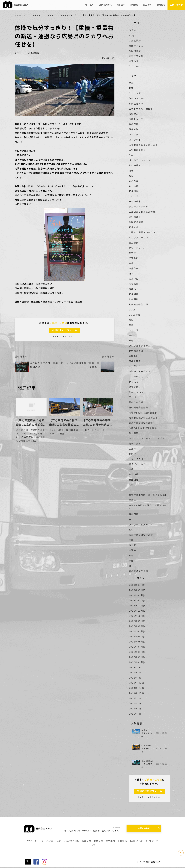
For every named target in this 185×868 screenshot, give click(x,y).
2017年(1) (135, 704)
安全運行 (134, 480)
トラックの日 (136, 459)
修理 (131, 341)
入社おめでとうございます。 (144, 145)
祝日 (131, 176)
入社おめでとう (137, 150)
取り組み (121, 5)
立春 (131, 556)
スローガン (135, 196)
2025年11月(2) (138, 611)
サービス (39, 843)
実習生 (132, 550)
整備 (131, 325)
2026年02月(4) (138, 595)
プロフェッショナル (140, 346)
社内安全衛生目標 (138, 305)
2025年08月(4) (138, 626)
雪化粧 (132, 545)
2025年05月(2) (138, 642)
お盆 (131, 263)
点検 (131, 469)
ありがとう (135, 366)
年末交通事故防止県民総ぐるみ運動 (148, 495)
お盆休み (134, 269)
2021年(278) (137, 683)
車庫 (131, 540)
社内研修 (134, 299)
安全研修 (134, 294)
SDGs (132, 310)
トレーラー (135, 330)
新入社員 (134, 181)
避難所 (132, 289)
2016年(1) (135, 709)
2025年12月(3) (138, 606)
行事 (131, 274)
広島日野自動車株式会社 (142, 212)
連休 (131, 171)
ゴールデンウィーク (140, 160)
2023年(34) (136, 673)
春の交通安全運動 (138, 571)
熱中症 (132, 253)
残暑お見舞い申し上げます (143, 418)
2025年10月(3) (138, 616)
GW (131, 155)
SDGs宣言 (135, 315)
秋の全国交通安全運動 (141, 535)
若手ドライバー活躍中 (141, 109)
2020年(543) (137, 688)
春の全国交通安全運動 (141, 423)
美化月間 (134, 433)
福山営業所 (135, 51)
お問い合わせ (136, 843)
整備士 (132, 320)
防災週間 (134, 284)
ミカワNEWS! (137, 66)
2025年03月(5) (138, 652)
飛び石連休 (135, 166)
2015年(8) (135, 714)
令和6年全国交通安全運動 (143, 428)
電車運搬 (134, 514)
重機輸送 (134, 129)
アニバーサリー (137, 397)
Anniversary (136, 392)
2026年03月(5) (138, 590)
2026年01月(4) (138, 601)
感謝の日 (134, 356)
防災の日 (134, 279)
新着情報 (38, 15)
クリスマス (135, 382)
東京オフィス (136, 56)
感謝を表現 (135, 361)
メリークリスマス (138, 377)
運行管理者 (135, 217)
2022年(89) (136, 678)
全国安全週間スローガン (142, 232)
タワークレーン (137, 248)
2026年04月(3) (138, 585)
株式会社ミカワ (22, 15)
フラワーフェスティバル (142, 525)
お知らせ (134, 61)
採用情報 (87, 843)
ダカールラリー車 (138, 207)
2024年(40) (136, 668)
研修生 (132, 500)
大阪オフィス (136, 46)
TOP (30, 843)
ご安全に (134, 258)
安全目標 (134, 191)
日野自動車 (135, 202)
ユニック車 (135, 140)
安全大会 (134, 227)
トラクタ (134, 135)
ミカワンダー (136, 93)
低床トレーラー (137, 119)
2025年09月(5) (138, 621)
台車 (131, 336)
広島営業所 (53, 15)
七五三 (132, 490)
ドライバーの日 (137, 464)
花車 (131, 530)
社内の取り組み (71, 843)
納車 (131, 83)
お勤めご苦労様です (140, 372)
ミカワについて (54, 843)
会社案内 (122, 843)
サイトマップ (152, 843)
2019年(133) (137, 693)
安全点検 (134, 475)
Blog (132, 35)
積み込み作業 (136, 402)
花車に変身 (135, 444)
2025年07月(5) (138, 631)
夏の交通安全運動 (138, 408)
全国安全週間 (136, 222)
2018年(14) (136, 698)
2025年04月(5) (138, 647)
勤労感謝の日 (136, 351)
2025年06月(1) (138, 637)
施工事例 (134, 243)
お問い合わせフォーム (65, 330)
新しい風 (134, 186)
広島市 (132, 449)
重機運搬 (134, 124)
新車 (131, 88)
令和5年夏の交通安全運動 (143, 413)
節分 (131, 561)
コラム (132, 30)
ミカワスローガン (138, 238)
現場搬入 (134, 114)
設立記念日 (135, 387)
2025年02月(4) (138, 657)
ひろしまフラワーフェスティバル (147, 439)
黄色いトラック (137, 99)
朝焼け (132, 454)
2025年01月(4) (138, 662)
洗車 (131, 485)
